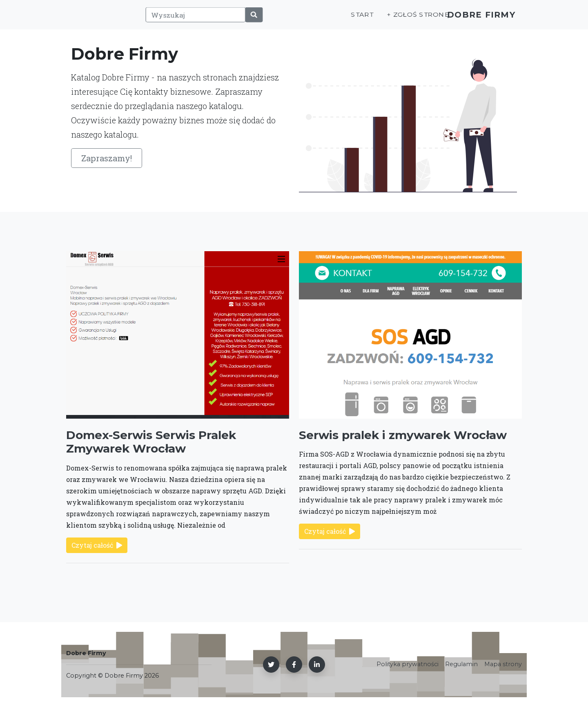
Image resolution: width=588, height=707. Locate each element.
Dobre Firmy (476, 19)
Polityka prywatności (408, 664)
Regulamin (461, 664)
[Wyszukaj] (191, 19)
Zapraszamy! (107, 158)
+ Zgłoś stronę (403, 19)
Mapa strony (503, 664)
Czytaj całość (97, 545)
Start (348, 19)
